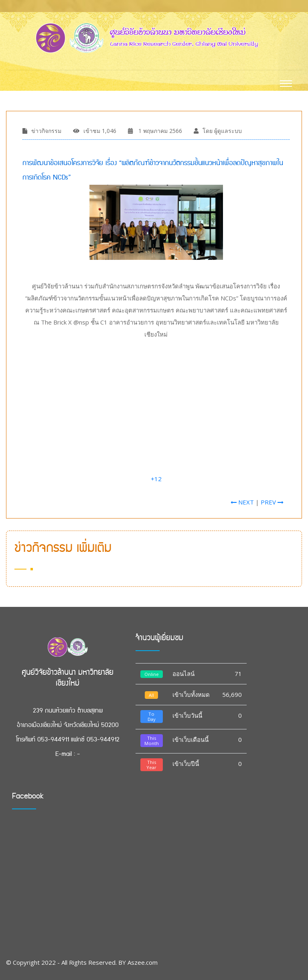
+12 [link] (156, 479)
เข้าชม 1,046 (100, 131)
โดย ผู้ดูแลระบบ (222, 131)
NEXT (242, 502)
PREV (272, 502)
